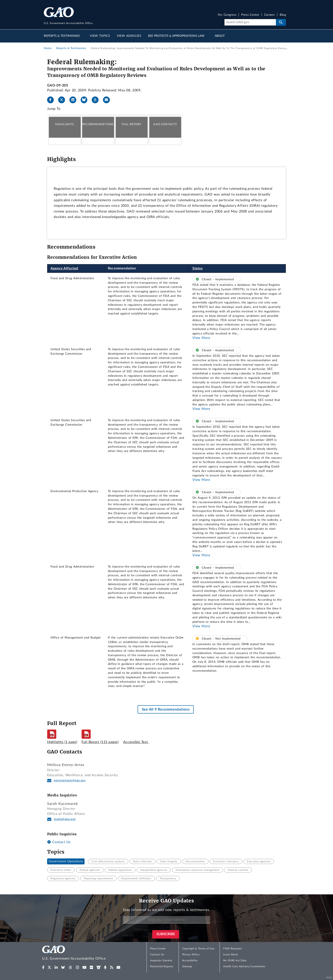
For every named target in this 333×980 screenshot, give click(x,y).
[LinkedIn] (75, 100)
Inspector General (161, 960)
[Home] (82, 954)
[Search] (250, 22)
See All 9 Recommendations (166, 709)
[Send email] (108, 100)
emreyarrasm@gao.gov (70, 780)
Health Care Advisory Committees (244, 966)
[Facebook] (52, 100)
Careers (270, 15)
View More (201, 338)
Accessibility (190, 960)
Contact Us (59, 842)
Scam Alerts (231, 955)
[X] (63, 100)
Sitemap (187, 966)
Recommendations (98, 124)
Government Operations (66, 861)
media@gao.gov (65, 819)
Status (198, 268)
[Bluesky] (86, 100)
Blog (283, 15)
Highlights (65, 124)
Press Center (250, 15)
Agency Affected (64, 268)
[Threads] (97, 100)
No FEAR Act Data (235, 960)
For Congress (227, 15)
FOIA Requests (232, 949)
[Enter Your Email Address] (166, 920)
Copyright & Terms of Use (198, 949)
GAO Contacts (165, 124)
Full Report (132, 124)
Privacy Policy (191, 955)
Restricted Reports (162, 966)
